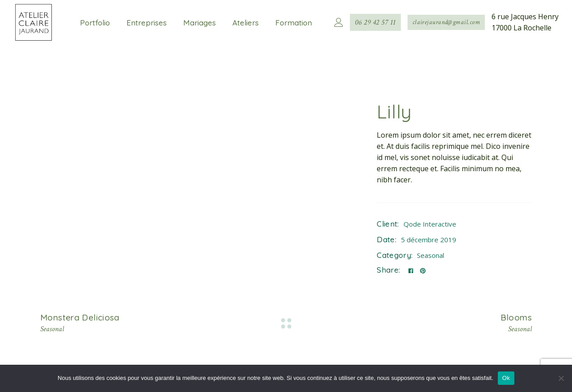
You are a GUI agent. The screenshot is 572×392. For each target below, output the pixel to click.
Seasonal (431, 255)
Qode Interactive (430, 224)
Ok (506, 378)
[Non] (561, 378)
